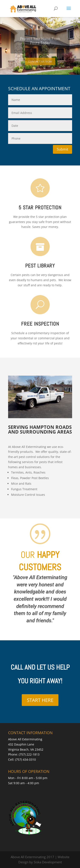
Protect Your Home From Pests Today (40, 43)
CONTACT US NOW (40, 64)
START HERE (40, 700)
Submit (63, 149)
